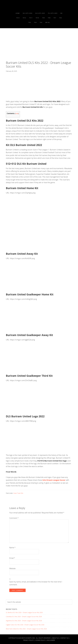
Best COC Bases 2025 (39, 6)
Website (12, 568)
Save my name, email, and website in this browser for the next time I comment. (36, 583)
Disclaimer (51, 640)
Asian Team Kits (18, 493)
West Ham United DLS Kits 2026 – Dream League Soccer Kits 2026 (26, 629)
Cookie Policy (40, 640)
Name (12, 548)
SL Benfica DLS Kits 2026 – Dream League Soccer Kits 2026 (24, 612)
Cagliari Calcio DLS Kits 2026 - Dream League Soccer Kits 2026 (25, 625)
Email (12, 558)
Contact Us (64, 638)
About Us (55, 638)
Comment (14, 518)
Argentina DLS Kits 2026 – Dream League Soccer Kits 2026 (24, 621)
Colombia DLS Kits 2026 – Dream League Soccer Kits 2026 (24, 617)
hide (17, 113)
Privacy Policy (28, 640)
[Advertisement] (39, 48)
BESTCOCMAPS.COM (28, 638)
